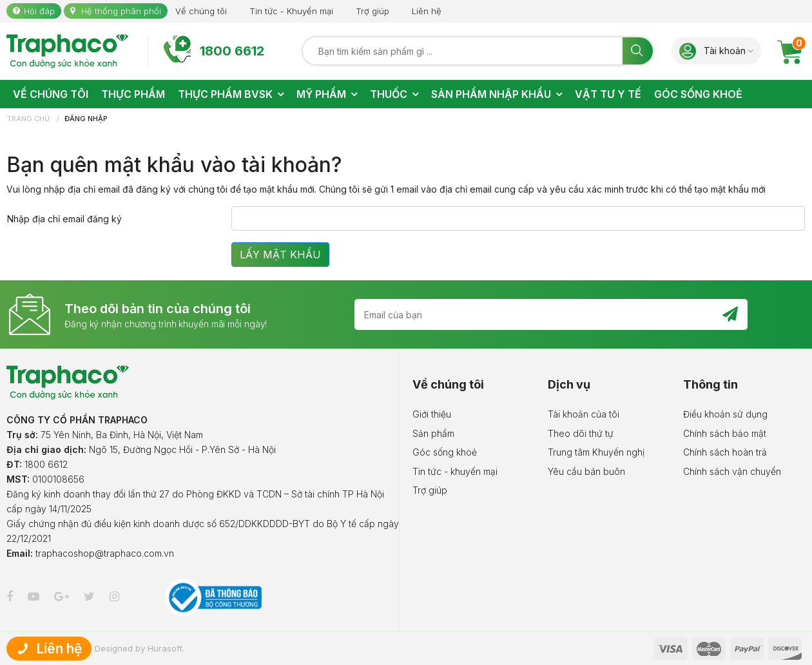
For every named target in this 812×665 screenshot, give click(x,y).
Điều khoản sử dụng (725, 414)
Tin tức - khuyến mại (455, 471)
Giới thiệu (432, 414)
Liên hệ (427, 11)
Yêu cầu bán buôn (586, 471)
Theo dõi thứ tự (581, 433)
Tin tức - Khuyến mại (291, 11)
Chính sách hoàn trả (725, 452)
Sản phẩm (433, 433)
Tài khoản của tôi (584, 414)
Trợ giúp (372, 11)
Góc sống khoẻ (445, 452)
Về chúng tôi (201, 11)
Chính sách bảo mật (725, 433)
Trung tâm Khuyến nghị (596, 452)
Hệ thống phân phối (121, 11)
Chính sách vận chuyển (732, 471)
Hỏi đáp (39, 11)
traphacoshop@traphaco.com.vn (105, 553)
